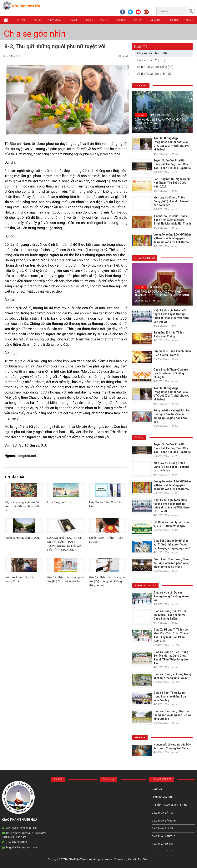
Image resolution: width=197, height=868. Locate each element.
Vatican (157, 789)
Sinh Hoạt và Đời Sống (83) (155, 67)
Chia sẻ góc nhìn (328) (152, 53)
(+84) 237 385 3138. (17, 842)
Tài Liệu (189, 20)
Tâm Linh (137, 20)
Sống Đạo (120, 20)
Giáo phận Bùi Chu (163, 828)
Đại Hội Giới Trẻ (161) (151, 60)
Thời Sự (37, 20)
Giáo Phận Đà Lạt (163, 844)
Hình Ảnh (73, 20)
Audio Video (54, 20)
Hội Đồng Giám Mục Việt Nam (170, 805)
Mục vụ (104, 20)
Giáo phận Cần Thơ (164, 836)
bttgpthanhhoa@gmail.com (21, 847)
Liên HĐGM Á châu (163, 797)
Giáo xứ (89, 20)
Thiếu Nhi (173, 20)
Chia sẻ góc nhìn (35, 34)
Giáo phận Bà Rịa (162, 813)
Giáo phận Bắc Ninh (164, 821)
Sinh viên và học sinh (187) (155, 74)
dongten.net (26, 456)
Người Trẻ (155, 20)
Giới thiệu (20, 20)
